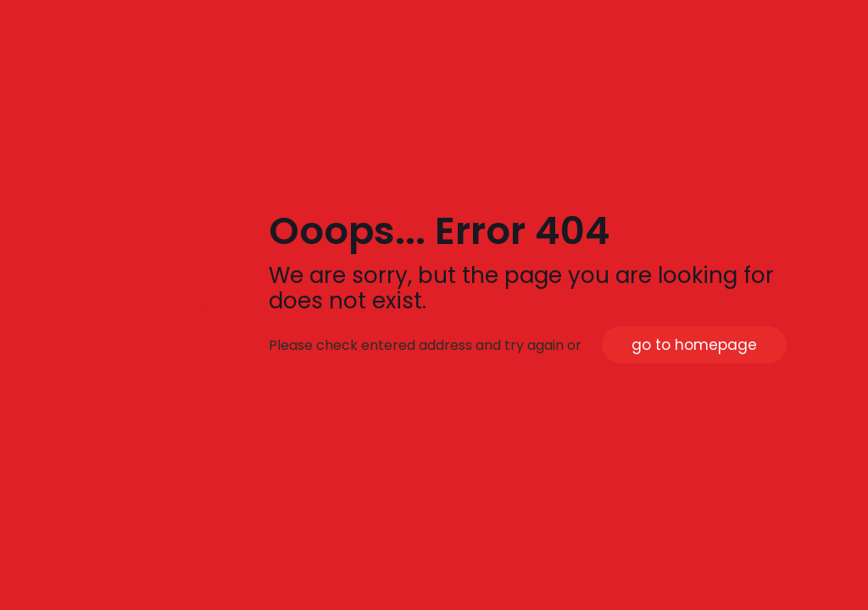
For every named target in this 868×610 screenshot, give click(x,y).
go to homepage (694, 345)
